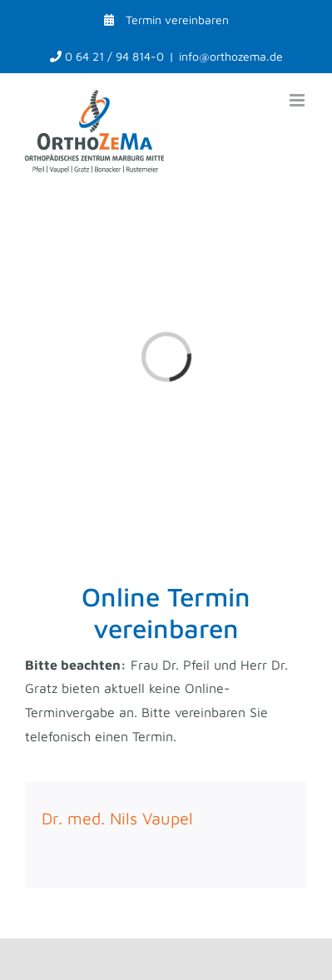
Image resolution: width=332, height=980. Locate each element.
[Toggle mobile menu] (298, 100)
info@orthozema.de (231, 56)
